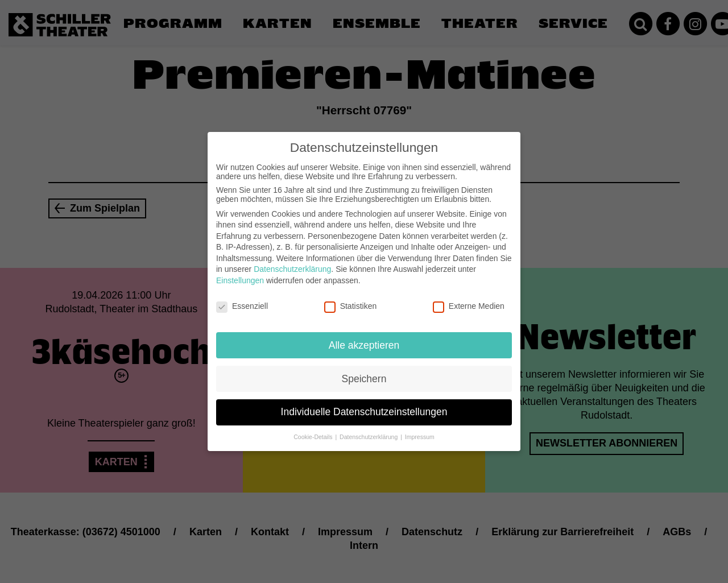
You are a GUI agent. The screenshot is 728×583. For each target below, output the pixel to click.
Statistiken (351, 300)
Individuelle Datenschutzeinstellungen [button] (364, 406)
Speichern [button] (364, 372)
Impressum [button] (420, 431)
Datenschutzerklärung (292, 263)
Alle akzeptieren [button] (364, 338)
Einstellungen (240, 274)
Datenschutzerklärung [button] (369, 431)
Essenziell (242, 300)
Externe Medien (469, 300)
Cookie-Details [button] (314, 431)
